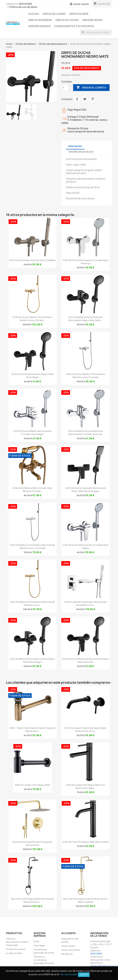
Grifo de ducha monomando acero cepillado (32, 260)
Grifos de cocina (67, 20)
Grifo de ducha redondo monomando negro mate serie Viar (86, 660)
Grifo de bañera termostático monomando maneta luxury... (33, 603)
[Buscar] (96, 32)
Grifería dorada (39, 26)
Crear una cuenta (71, 950)
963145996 (25, 4)
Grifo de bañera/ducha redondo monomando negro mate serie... (86, 319)
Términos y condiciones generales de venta (44, 960)
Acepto (84, 975)
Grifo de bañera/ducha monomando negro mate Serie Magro (32, 660)
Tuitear (85, 99)
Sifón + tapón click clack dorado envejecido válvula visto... (33, 729)
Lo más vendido (14, 953)
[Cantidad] (65, 88)
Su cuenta (68, 933)
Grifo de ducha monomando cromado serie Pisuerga (86, 262)
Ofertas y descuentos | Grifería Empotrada (17, 942)
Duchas (34, 14)
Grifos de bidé (79, 14)
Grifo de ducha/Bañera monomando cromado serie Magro (32, 433)
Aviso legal (39, 945)
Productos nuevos (16, 949)
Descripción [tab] (75, 146)
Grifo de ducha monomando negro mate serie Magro (33, 376)
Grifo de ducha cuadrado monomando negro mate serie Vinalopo (86, 490)
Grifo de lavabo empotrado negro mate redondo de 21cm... (86, 729)
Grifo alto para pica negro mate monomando (86, 842)
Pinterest (93, 99)
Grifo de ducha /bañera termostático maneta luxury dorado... (33, 319)
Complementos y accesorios (74, 26)
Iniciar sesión (68, 946)
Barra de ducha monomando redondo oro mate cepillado (86, 900)
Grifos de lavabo (54, 14)
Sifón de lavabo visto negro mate (33, 785)
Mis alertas (67, 954)
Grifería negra (92, 20)
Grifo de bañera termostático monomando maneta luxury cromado (33, 546)
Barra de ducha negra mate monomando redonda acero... (33, 900)
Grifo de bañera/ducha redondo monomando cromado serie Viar (86, 433)
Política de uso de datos (23, 7)
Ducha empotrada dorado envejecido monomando (33, 843)
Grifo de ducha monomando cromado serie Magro (86, 546)
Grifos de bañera (40, 20)
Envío (36, 941)
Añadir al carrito (91, 88)
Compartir (77, 99)
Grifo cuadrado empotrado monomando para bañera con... (86, 603)
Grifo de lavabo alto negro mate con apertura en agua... (86, 786)
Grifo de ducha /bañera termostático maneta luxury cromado (86, 376)
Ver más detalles (69, 974)
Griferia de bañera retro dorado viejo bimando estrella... (33, 490)
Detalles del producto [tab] (81, 152)
